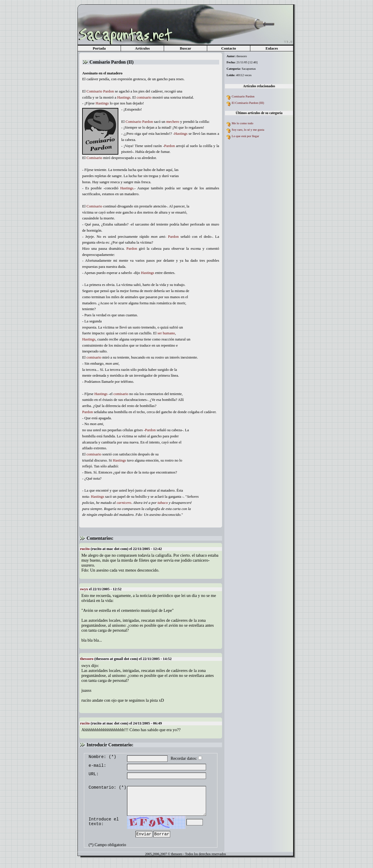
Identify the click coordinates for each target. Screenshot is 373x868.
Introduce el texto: (104, 822)
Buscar (185, 48)
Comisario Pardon (243, 96)
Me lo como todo (242, 123)
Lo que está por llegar (245, 136)
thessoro (87, 659)
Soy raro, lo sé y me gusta (248, 130)
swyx (84, 589)
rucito (85, 549)
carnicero (124, 503)
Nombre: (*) (102, 757)
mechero (173, 122)
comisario (144, 97)
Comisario (94, 91)
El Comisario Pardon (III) (248, 103)
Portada (99, 48)
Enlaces (272, 48)
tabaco (163, 503)
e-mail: (97, 766)
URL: (94, 774)
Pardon (109, 91)
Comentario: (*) (108, 787)
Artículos (142, 48)
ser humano (166, 333)
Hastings (124, 97)
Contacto (228, 48)
